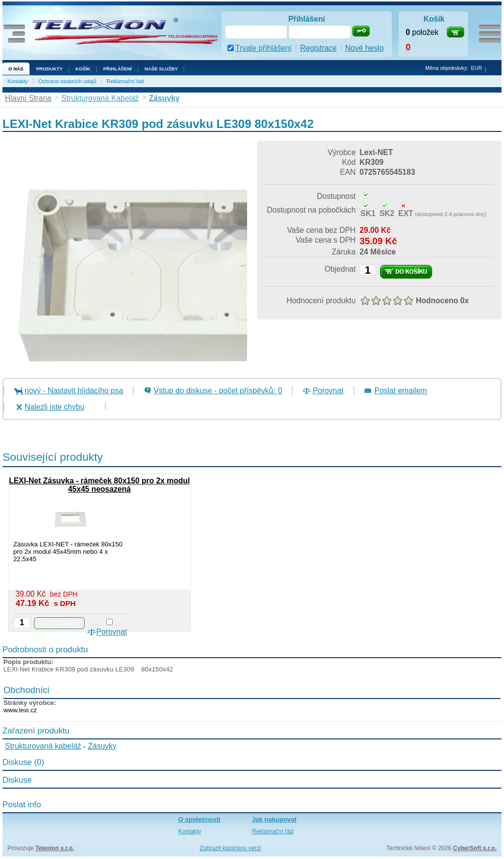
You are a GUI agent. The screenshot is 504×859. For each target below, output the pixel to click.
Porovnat (328, 391)
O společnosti (199, 819)
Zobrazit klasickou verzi (230, 848)
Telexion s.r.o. (55, 848)
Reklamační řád (126, 81)
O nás (16, 69)
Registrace (319, 48)
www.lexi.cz (20, 710)
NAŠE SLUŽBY (161, 69)
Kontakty (18, 81)
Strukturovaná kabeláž (43, 746)
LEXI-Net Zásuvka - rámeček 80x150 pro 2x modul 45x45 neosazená (99, 485)
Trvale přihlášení (264, 48)
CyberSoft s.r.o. (475, 848)
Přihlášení (118, 69)
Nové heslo (364, 48)
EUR (477, 68)
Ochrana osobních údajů (67, 81)
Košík (83, 69)
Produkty (49, 69)
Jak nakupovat (274, 819)
